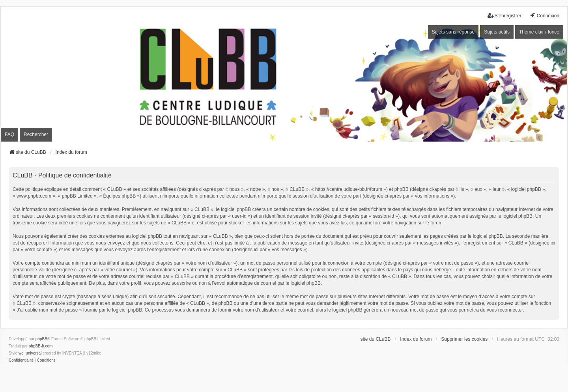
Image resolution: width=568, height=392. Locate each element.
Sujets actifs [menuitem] (497, 32)
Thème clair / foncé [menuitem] (539, 32)
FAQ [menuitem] (9, 134)
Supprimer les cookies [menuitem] (464, 339)
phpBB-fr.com (41, 346)
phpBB (41, 339)
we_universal (30, 353)
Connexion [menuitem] (545, 16)
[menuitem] (21, 360)
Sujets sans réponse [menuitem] (453, 32)
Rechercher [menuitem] (36, 134)
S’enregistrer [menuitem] (504, 16)
